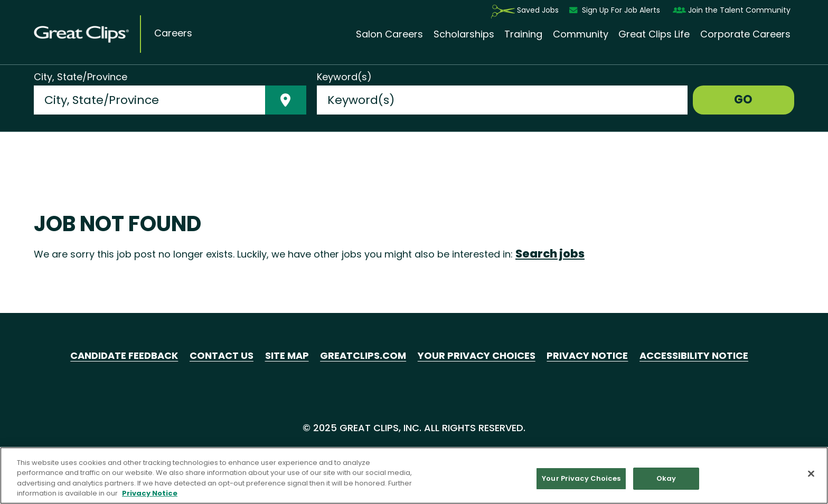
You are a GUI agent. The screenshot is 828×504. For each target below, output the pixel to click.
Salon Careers (389, 34)
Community (581, 34)
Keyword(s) (344, 77)
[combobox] (149, 100)
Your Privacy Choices (477, 356)
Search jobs (550, 254)
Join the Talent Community (732, 10)
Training (523, 34)
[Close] (811, 473)
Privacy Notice (587, 356)
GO (743, 99)
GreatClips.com (363, 356)
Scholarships (464, 34)
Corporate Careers (745, 34)
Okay (666, 478)
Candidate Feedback (124, 356)
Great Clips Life (654, 34)
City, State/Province (81, 77)
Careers (173, 33)
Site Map (287, 356)
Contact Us (222, 356)
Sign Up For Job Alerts (616, 10)
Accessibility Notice (694, 356)
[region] (414, 476)
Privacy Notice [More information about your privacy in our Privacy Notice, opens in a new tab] (150, 493)
